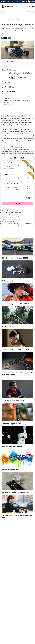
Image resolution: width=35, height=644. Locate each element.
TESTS (3, 1)
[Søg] (28, 12)
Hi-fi (18, 1)
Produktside (8, 87)
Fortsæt (17, 204)
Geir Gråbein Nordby (18, 37)
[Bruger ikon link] (29, 6)
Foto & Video (11, 1)
